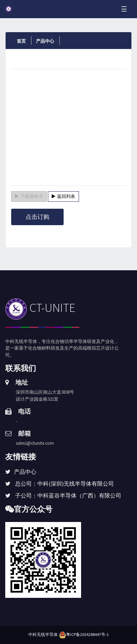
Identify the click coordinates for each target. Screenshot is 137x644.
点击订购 (37, 217)
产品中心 (45, 41)
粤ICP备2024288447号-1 (87, 634)
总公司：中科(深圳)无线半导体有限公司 (64, 484)
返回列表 (63, 196)
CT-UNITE (40, 308)
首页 (21, 41)
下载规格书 (29, 196)
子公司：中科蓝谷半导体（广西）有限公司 (68, 495)
